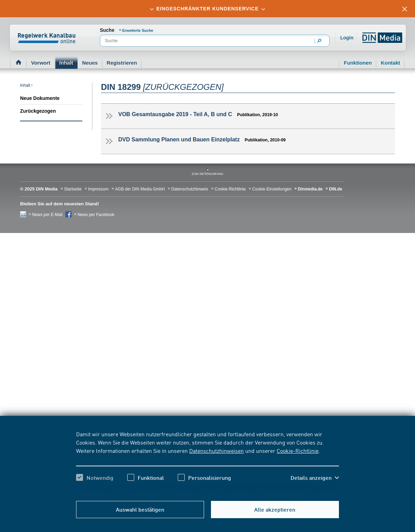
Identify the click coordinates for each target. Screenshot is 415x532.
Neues (90, 63)
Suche (107, 30)
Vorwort (41, 63)
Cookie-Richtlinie (298, 450)
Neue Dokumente (40, 98)
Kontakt (390, 63)
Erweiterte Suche (138, 30)
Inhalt (66, 63)
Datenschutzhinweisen (216, 450)
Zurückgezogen (38, 111)
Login (347, 38)
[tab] (207, 9)
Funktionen (358, 63)
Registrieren (122, 63)
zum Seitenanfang (207, 174)
